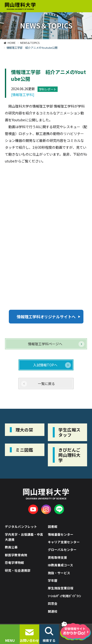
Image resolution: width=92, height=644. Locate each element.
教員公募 (11, 547)
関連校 (53, 611)
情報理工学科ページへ (45, 344)
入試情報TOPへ (45, 365)
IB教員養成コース (60, 565)
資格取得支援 (57, 557)
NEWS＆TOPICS (30, 43)
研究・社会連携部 (18, 570)
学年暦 (53, 580)
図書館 (53, 526)
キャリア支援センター (64, 542)
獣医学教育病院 (16, 555)
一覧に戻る (46, 384)
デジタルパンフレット (21, 526)
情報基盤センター (61, 534)
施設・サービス (59, 573)
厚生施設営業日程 (61, 588)
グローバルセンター (62, 550)
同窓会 (53, 603)
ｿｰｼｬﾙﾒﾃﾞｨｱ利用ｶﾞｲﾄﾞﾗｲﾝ (65, 596)
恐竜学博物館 (14, 563)
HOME (12, 43)
